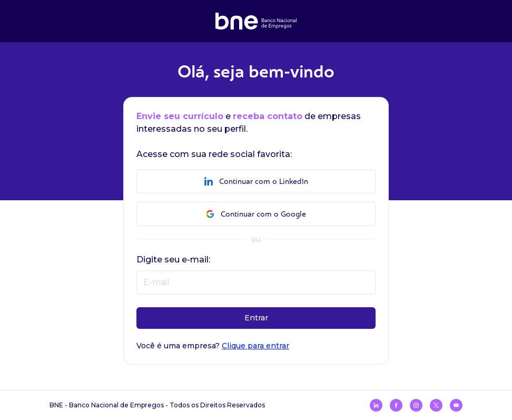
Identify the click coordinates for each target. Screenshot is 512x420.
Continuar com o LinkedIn (256, 182)
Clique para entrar (255, 346)
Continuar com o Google (256, 214)
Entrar (256, 318)
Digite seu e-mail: (173, 260)
